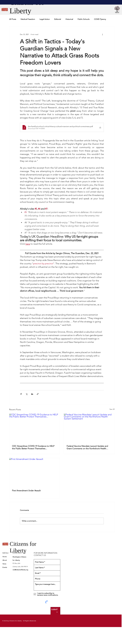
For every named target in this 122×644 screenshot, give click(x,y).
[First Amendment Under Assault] (35, 472)
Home (5, 557)
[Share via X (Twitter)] (27, 394)
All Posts (13, 19)
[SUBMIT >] (55, 611)
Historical (69, 19)
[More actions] (102, 34)
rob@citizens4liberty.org (20, 570)
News (4, 564)
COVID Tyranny (100, 19)
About (5, 560)
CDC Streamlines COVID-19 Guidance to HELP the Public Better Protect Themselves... (33, 447)
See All (112, 409)
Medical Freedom (28, 19)
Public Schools (84, 19)
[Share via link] (38, 394)
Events (5, 567)
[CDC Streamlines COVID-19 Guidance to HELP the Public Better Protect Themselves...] (35, 428)
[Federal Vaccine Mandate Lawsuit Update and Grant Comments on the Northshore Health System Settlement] (89, 428)
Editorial (58, 19)
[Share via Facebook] (21, 394)
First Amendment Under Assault (26, 491)
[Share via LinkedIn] (32, 394)
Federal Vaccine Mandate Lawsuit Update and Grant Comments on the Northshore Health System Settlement (87, 447)
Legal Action (45, 19)
